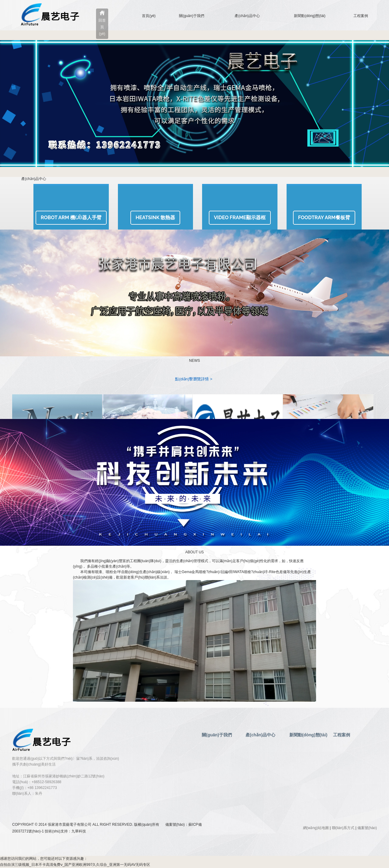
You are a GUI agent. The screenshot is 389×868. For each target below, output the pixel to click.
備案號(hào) (367, 828)
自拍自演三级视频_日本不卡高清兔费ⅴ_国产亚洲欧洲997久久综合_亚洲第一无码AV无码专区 (75, 865)
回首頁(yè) (102, 27)
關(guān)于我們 (192, 16)
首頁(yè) (149, 16)
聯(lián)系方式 (343, 828)
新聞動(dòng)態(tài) (310, 16)
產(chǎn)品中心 (247, 16)
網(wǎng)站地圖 (316, 828)
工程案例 (361, 16)
